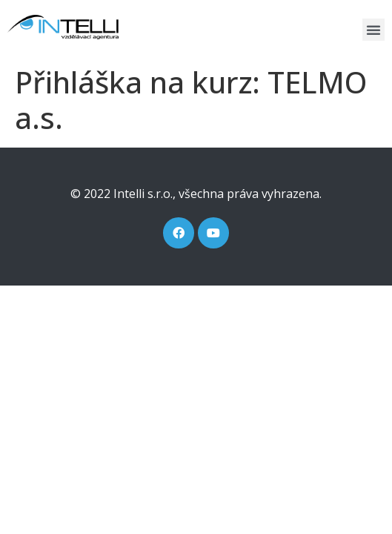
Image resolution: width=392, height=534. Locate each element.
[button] (373, 30)
